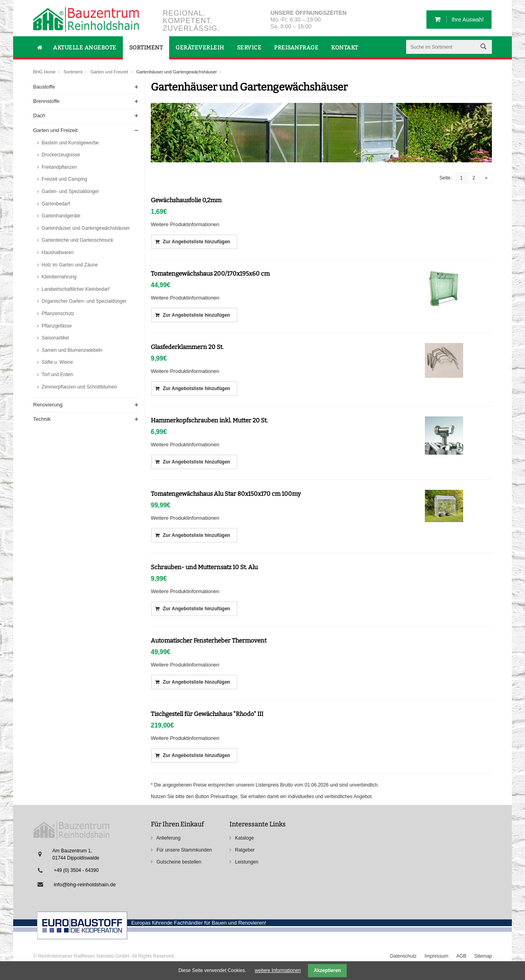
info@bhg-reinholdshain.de (85, 884)
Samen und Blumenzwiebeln (71, 350)
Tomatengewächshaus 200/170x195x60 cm (210, 274)
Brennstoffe (46, 101)
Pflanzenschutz (57, 314)
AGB (461, 956)
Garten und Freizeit (109, 72)
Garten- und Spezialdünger (70, 191)
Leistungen (246, 862)
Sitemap (483, 956)
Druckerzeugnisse (60, 155)
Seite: (446, 178)
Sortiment (73, 72)
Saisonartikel (55, 338)
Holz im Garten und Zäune (69, 265)
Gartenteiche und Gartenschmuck (77, 240)
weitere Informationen (278, 970)
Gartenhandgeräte (60, 216)
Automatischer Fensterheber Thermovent (209, 641)
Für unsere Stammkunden (184, 850)
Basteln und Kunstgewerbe (70, 143)
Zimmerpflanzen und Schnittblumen (79, 387)
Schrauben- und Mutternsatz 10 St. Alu (204, 567)
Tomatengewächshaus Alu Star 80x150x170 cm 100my (226, 494)
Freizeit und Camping (64, 179)
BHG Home (44, 72)
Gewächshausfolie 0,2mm (186, 200)
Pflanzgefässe (56, 326)
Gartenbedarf (55, 204)
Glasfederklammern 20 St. (187, 347)
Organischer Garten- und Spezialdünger (83, 301)
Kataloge (244, 838)
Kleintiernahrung (58, 277)
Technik (42, 419)
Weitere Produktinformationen (185, 224)
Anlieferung (168, 838)
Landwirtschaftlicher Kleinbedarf (75, 289)
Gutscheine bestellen (178, 862)
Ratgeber (244, 850)
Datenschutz (404, 956)
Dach (39, 115)
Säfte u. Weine (57, 362)
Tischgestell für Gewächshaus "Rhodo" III (207, 714)
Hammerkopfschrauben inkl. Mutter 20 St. (209, 420)
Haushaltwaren (57, 252)
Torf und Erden (57, 375)
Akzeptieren (327, 970)
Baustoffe (44, 87)
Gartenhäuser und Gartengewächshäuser (85, 228)
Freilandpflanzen (59, 167)
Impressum (436, 956)
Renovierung (48, 405)
